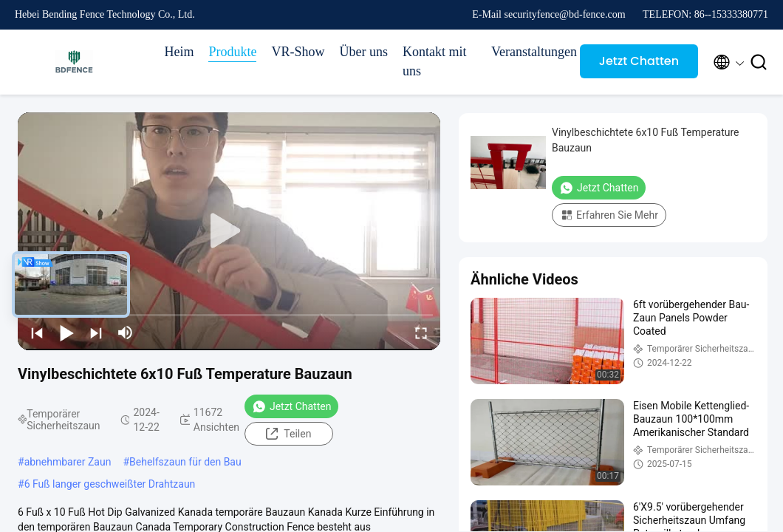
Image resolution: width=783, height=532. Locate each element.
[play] (229, 231)
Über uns (364, 52)
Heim (179, 52)
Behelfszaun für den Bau (185, 462)
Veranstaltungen (528, 52)
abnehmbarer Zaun (68, 462)
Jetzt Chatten (639, 61)
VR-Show (298, 52)
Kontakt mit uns (435, 61)
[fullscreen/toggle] (421, 332)
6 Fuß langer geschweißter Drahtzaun (110, 484)
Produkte (232, 52)
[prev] (37, 332)
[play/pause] (66, 332)
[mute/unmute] (126, 332)
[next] (96, 332)
